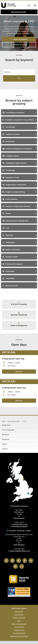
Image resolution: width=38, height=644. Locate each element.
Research (6, 439)
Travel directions (19, 518)
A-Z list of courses (19, 304)
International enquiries (20, 527)
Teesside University (9, 5)
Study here (6, 425)
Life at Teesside (8, 430)
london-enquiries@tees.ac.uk (20, 551)
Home (4, 421)
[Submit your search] (19, 78)
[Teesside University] (24, 480)
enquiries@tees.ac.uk (20, 524)
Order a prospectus (19, 326)
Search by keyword (19, 39)
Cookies (19, 621)
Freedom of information (19, 618)
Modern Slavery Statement (19, 624)
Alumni (5, 449)
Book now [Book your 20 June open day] (19, 372)
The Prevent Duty (19, 627)
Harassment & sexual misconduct (19, 636)
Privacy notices (19, 612)
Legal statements (19, 615)
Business (6, 435)
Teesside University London (19, 531)
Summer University (19, 315)
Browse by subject (19, 45)
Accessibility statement (19, 633)
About (4, 444)
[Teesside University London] (28, 494)
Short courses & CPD (18, 12)
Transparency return (19, 630)
